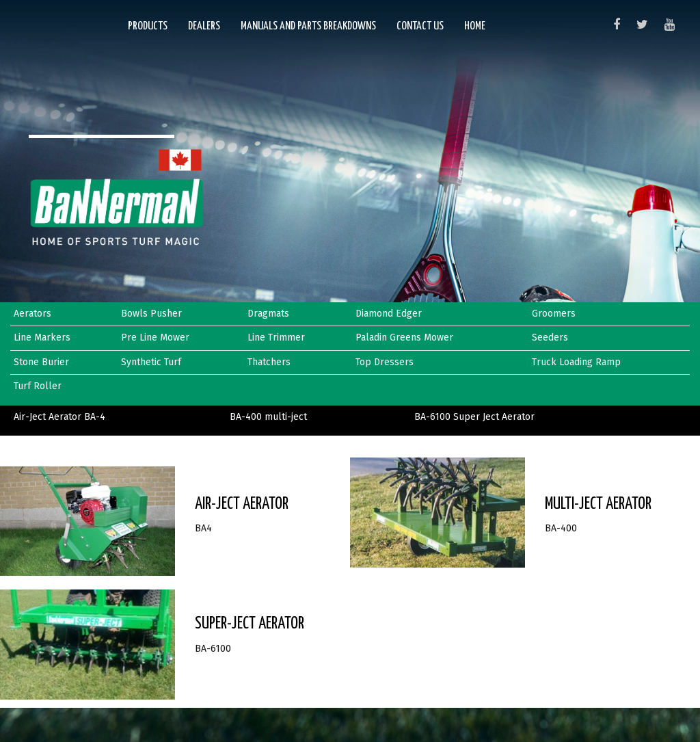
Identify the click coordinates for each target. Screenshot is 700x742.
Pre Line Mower (155, 337)
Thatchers (269, 362)
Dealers (204, 26)
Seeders (550, 337)
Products (148, 26)
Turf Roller (38, 386)
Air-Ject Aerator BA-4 (59, 417)
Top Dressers (385, 362)
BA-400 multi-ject (268, 417)
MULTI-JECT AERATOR (598, 504)
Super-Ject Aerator (250, 624)
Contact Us (420, 26)
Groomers (554, 314)
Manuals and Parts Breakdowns (308, 26)
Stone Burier (41, 362)
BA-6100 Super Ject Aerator (474, 417)
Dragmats (268, 314)
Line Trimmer (276, 337)
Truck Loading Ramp (576, 362)
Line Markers (42, 337)
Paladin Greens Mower (404, 337)
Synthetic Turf (151, 362)
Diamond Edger (389, 314)
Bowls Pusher (151, 314)
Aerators (32, 314)
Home (475, 26)
